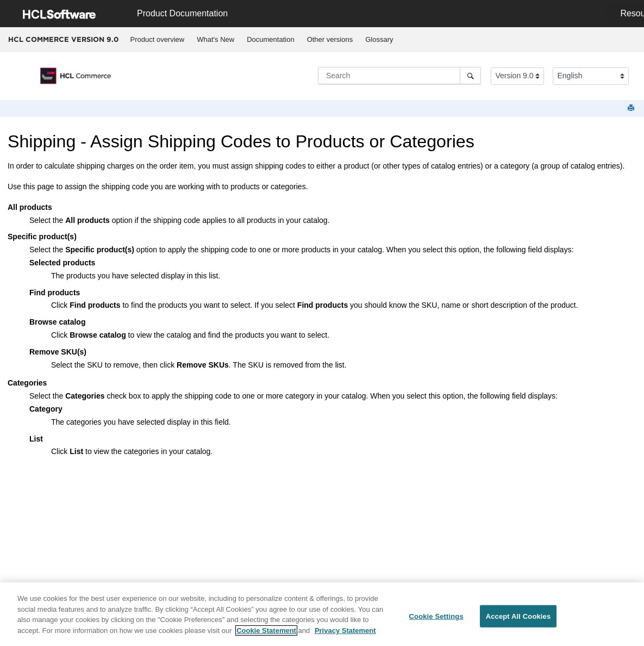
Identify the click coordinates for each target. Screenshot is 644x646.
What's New (215, 39)
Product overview (158, 39)
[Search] (470, 76)
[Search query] (399, 76)
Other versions (330, 39)
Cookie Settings (436, 620)
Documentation (270, 39)
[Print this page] (632, 108)
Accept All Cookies (518, 620)
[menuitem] (157, 40)
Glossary (379, 39)
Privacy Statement (345, 634)
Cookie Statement (266, 634)
